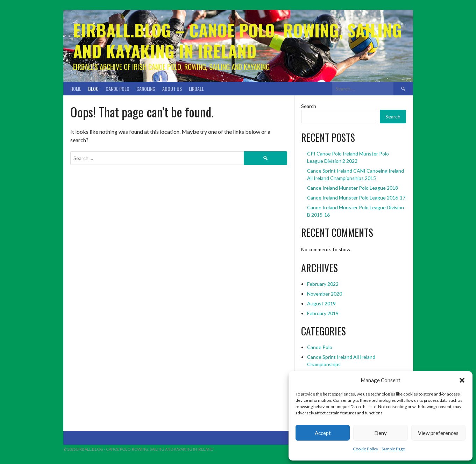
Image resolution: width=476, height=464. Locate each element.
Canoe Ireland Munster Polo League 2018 (353, 188)
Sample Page (393, 449)
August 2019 (321, 303)
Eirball (196, 89)
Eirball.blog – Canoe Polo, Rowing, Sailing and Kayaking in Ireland (237, 40)
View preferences (438, 433)
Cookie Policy (365, 449)
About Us (172, 89)
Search (309, 106)
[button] (462, 380)
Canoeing (146, 89)
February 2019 (323, 313)
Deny (381, 433)
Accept (323, 433)
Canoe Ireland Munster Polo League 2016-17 (356, 198)
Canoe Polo (118, 89)
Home (76, 89)
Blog (93, 89)
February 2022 (323, 284)
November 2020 (325, 294)
